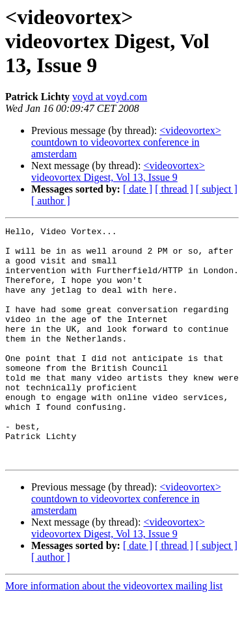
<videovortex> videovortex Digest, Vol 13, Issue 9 (118, 171)
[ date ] (138, 189)
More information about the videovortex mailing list (114, 633)
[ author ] (51, 201)
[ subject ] (217, 189)
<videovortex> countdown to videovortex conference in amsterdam (126, 142)
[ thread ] (174, 189)
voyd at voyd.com (110, 97)
